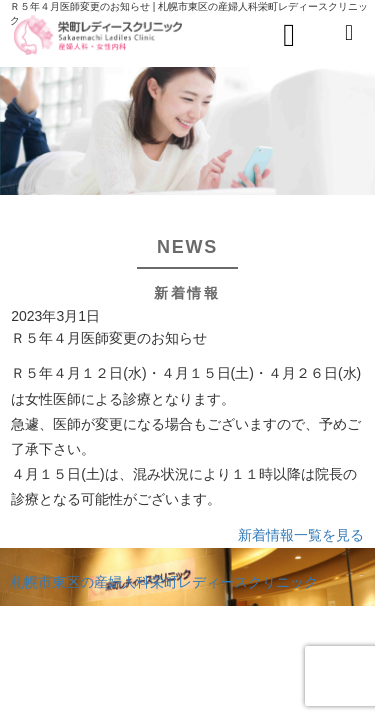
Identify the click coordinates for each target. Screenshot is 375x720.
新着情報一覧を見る (301, 535)
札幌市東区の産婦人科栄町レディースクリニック (164, 582)
